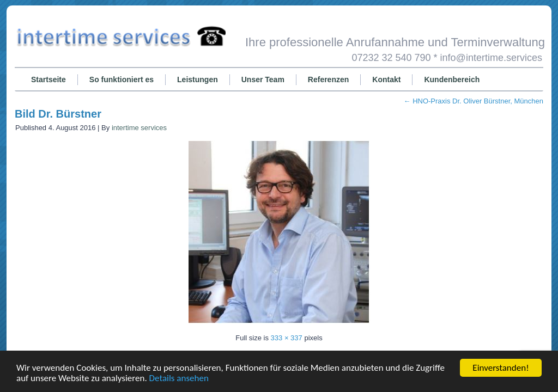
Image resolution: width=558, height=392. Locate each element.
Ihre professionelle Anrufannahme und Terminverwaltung (395, 42)
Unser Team (263, 79)
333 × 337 (287, 338)
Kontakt (386, 79)
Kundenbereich (452, 79)
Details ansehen (179, 378)
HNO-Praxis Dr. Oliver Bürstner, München (474, 101)
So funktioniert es (122, 79)
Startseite (48, 79)
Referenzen (328, 79)
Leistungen (198, 79)
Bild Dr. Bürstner (58, 114)
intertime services (139, 128)
